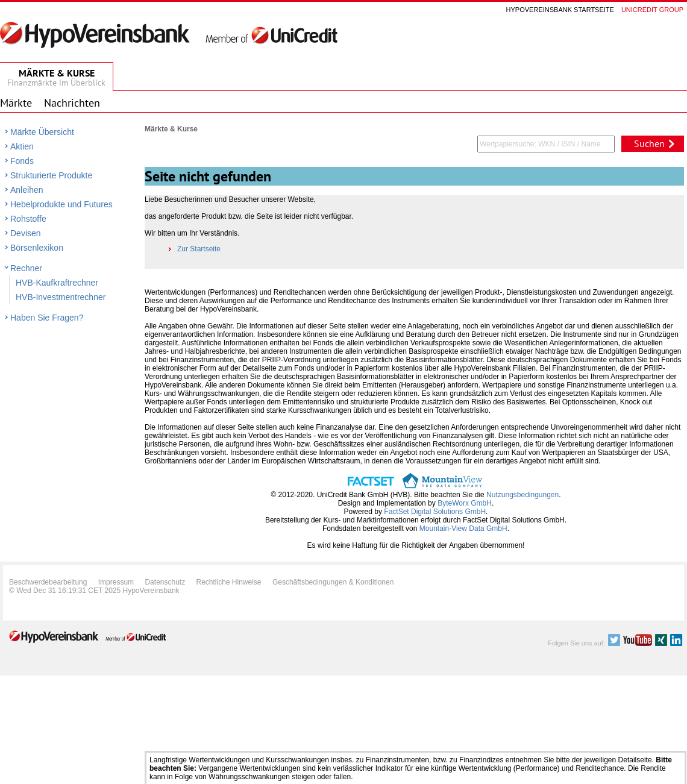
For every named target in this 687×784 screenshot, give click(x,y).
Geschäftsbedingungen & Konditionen (333, 582)
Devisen (26, 233)
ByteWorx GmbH (465, 503)
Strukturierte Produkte (51, 175)
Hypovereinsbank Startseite (560, 10)
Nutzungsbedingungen (522, 495)
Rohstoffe (28, 219)
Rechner (26, 268)
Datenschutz (165, 582)
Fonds (22, 161)
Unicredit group (652, 10)
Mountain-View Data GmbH (463, 528)
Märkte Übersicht (42, 132)
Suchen (649, 143)
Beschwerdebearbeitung (48, 582)
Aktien (22, 146)
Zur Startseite (195, 249)
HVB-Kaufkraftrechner (57, 283)
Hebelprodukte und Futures (61, 204)
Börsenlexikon (37, 248)
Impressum (116, 582)
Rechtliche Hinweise (229, 582)
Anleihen (27, 190)
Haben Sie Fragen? (47, 318)
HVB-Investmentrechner (61, 297)
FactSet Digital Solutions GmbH (435, 512)
